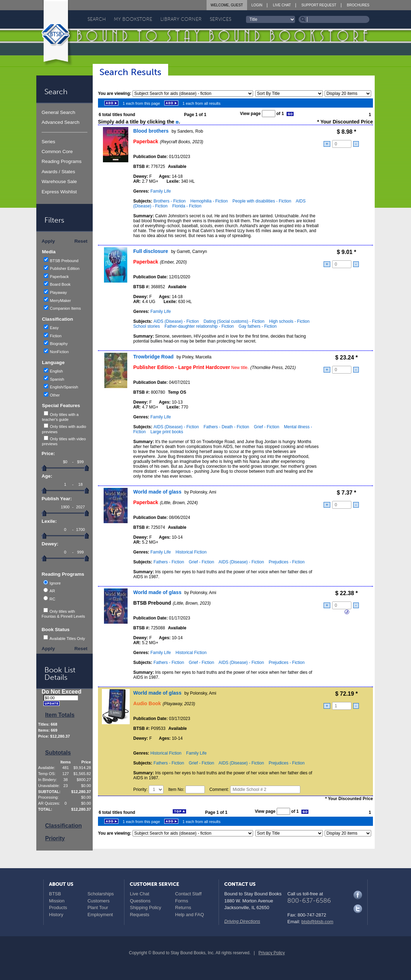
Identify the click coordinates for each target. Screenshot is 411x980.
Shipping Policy (145, 908)
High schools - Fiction (289, 321)
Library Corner (181, 19)
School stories (146, 326)
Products (58, 908)
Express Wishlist (59, 192)
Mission (57, 901)
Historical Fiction (191, 552)
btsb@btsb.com (317, 922)
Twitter (358, 909)
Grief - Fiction (266, 427)
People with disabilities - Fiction (262, 201)
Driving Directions (242, 921)
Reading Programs (62, 161)
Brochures (358, 5)
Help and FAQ (190, 915)
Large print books (167, 432)
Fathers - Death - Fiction (226, 427)
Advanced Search (60, 122)
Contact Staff (188, 894)
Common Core (57, 152)
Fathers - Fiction (169, 562)
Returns (183, 908)
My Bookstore (133, 19)
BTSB (55, 894)
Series (48, 142)
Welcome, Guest (227, 5)
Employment (100, 915)
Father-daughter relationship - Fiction (199, 326)
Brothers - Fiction (169, 201)
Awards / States (58, 172)
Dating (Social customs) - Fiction (234, 321)
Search (97, 19)
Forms (182, 901)
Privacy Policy (272, 953)
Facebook (358, 895)
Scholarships (100, 894)
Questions (140, 901)
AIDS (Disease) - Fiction (176, 321)
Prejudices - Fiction (287, 562)
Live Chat (282, 5)
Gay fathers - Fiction (258, 326)
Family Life (161, 191)
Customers (99, 901)
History (56, 915)
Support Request (319, 5)
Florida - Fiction (187, 206)
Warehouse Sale (59, 182)
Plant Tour (98, 908)
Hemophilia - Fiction (209, 201)
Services (220, 19)
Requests (139, 915)
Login (257, 5)
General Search (58, 112)
